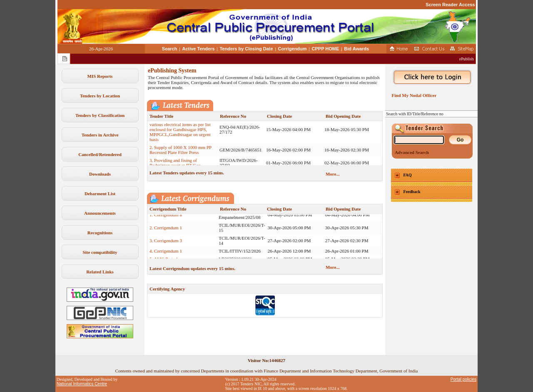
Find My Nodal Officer (413, 95)
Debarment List (100, 194)
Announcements (100, 213)
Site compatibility (100, 252)
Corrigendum (293, 49)
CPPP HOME (326, 49)
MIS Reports (100, 76)
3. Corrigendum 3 (166, 243)
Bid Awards (356, 49)
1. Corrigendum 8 (166, 217)
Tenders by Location (100, 96)
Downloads (100, 174)
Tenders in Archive (100, 135)
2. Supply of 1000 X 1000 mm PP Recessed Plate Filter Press (181, 152)
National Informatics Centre (82, 384)
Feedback (412, 192)
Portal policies (463, 379)
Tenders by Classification (100, 115)
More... (333, 174)
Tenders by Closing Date (246, 49)
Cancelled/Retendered (100, 154)
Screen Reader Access (450, 5)
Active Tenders (198, 49)
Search (170, 49)
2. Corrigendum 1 (166, 230)
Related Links (100, 272)
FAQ (408, 175)
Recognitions (100, 233)
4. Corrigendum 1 (166, 253)
